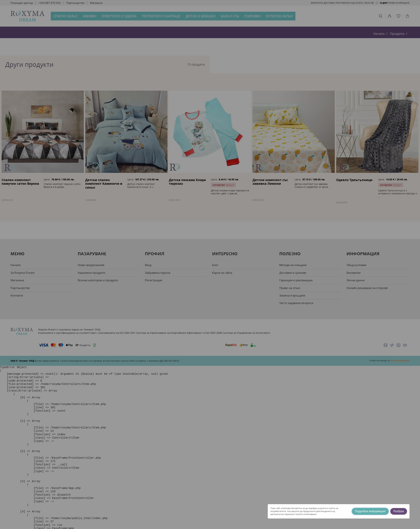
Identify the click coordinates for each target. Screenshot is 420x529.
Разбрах (399, 511)
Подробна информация (370, 511)
